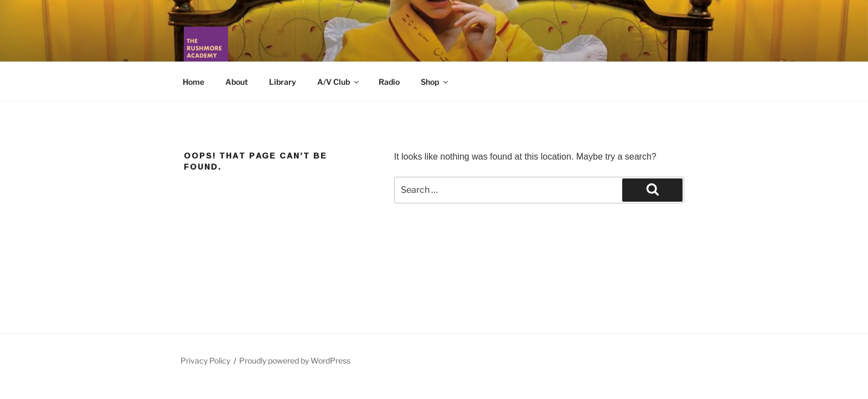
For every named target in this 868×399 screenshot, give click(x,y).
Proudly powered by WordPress (295, 360)
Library (283, 82)
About (237, 82)
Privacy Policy (205, 360)
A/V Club (339, 82)
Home (193, 82)
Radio (389, 82)
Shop (435, 82)
